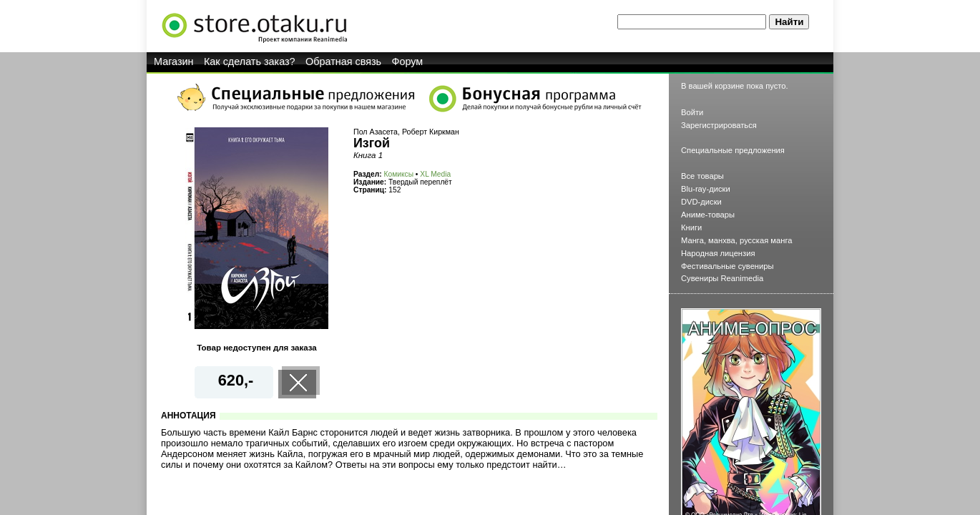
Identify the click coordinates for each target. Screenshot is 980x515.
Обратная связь (343, 62)
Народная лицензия (718, 253)
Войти (692, 112)
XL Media (435, 174)
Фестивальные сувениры (727, 266)
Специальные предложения (733, 150)
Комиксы (399, 174)
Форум (408, 62)
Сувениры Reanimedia (722, 278)
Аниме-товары (708, 215)
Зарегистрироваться (719, 125)
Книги (691, 227)
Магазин (174, 62)
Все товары (702, 176)
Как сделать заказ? (250, 62)
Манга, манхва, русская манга (737, 240)
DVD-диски (701, 202)
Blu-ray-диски (706, 189)
